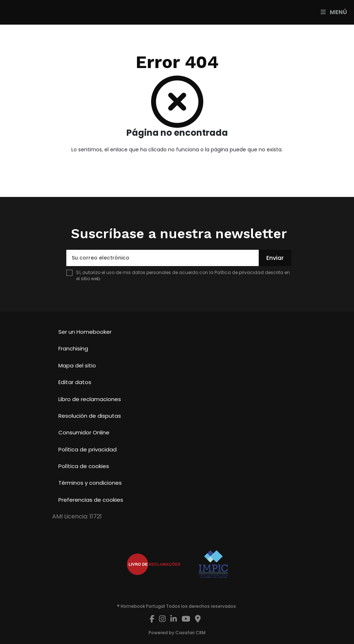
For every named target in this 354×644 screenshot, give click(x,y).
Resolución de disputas (90, 416)
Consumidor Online (84, 432)
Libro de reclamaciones (90, 399)
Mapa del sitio (77, 365)
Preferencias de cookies (91, 500)
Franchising (73, 348)
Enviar (275, 258)
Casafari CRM (190, 633)
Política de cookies (84, 466)
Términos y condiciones (90, 483)
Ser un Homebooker (85, 332)
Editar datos (75, 382)
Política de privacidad (239, 272)
